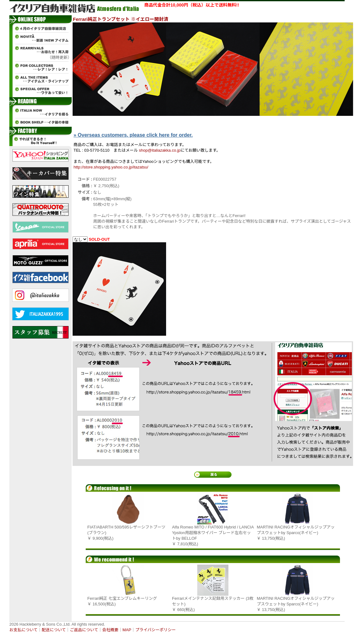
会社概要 (110, 630)
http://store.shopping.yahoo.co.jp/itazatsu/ (111, 167)
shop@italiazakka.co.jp (160, 150)
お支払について (24, 630)
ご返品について (84, 630)
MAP (127, 630)
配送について (54, 630)
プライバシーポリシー (155, 630)
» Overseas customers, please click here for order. (133, 135)
